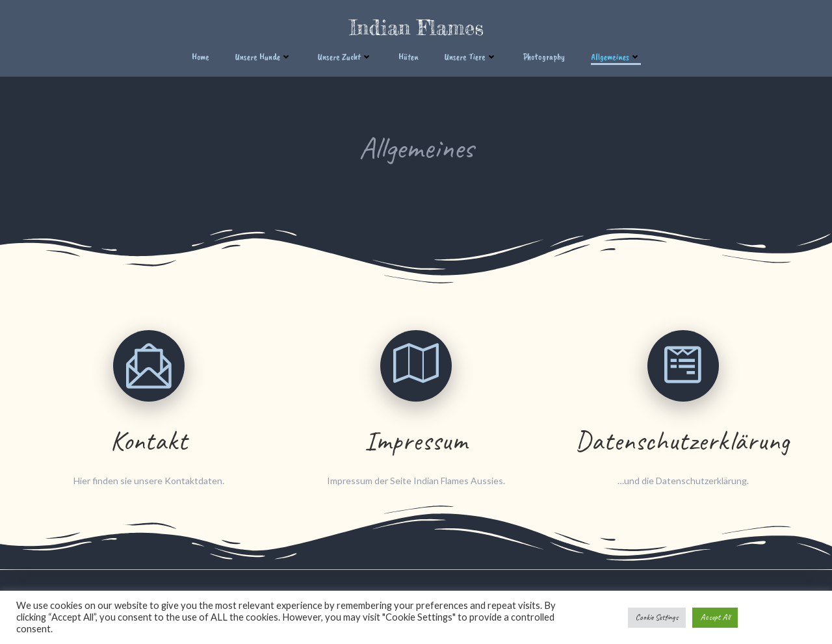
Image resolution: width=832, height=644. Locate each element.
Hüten (409, 57)
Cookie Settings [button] (657, 617)
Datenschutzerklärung (683, 441)
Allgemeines (616, 57)
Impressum (416, 441)
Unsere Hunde (264, 57)
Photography (544, 57)
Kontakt (149, 441)
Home (201, 57)
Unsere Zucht (345, 57)
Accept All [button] (715, 617)
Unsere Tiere (471, 57)
